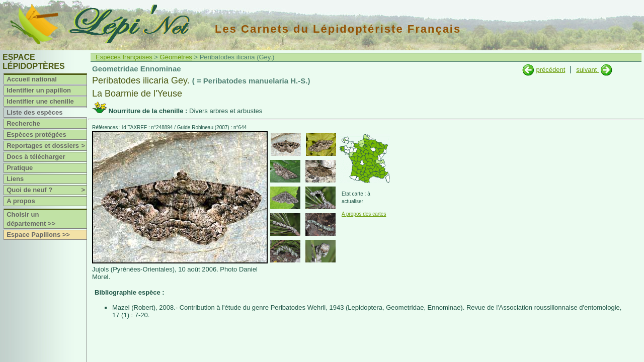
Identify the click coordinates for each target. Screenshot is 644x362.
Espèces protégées (36, 134)
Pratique (20, 168)
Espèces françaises (124, 57)
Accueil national (32, 79)
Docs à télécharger (36, 157)
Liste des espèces (34, 112)
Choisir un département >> (31, 219)
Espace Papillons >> (38, 235)
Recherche (23, 123)
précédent (550, 70)
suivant (587, 70)
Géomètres (176, 57)
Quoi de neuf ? (47, 190)
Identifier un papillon (39, 90)
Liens (15, 179)
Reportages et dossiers (47, 146)
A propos (21, 201)
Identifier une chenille (40, 101)
